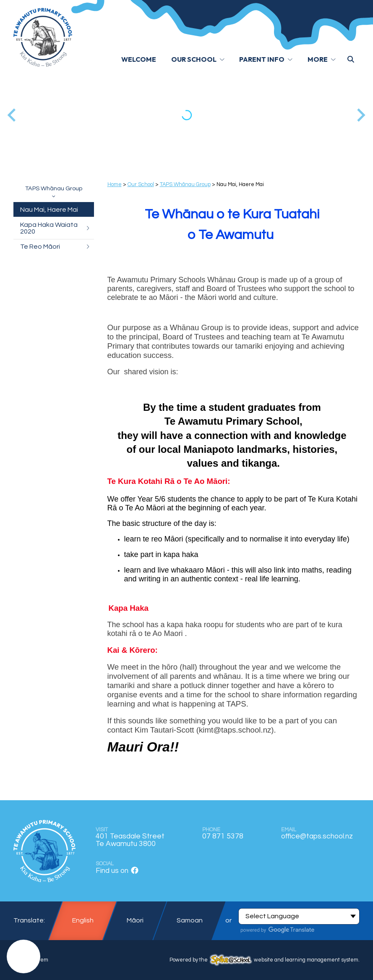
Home (115, 185)
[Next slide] (360, 115)
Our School (141, 185)
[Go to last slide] (12, 115)
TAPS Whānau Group (54, 191)
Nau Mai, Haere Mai (49, 210)
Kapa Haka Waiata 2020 (55, 228)
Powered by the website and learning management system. (265, 960)
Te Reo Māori (55, 247)
